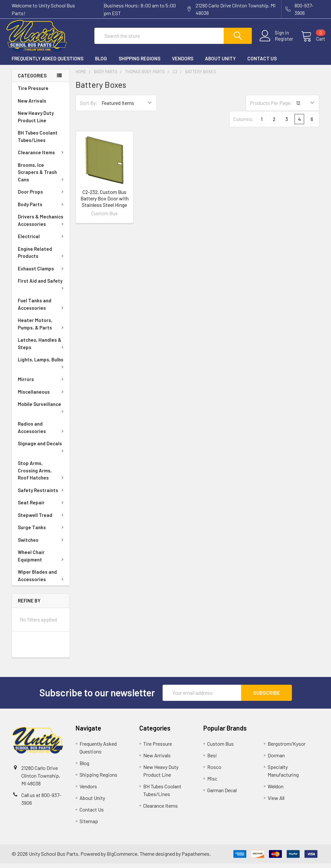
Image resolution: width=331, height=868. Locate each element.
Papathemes (196, 858)
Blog (101, 63)
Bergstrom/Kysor (287, 748)
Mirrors (42, 384)
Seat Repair (42, 507)
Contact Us (262, 63)
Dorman (276, 760)
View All (276, 802)
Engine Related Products (42, 257)
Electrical (42, 241)
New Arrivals (32, 105)
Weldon (276, 791)
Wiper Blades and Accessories (42, 580)
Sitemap (89, 826)
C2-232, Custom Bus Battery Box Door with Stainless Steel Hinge (105, 203)
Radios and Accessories (42, 432)
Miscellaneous (42, 396)
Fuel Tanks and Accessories (42, 309)
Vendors (183, 63)
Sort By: (89, 107)
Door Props (42, 196)
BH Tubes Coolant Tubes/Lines (38, 141)
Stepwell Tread (42, 520)
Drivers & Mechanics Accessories (42, 225)
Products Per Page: (271, 107)
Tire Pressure (33, 93)
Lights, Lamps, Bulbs (42, 367)
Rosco (214, 771)
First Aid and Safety (42, 288)
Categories (32, 80)
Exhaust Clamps (42, 273)
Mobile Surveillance (42, 411)
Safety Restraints (42, 495)
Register (278, 42)
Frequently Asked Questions (48, 63)
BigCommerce (122, 858)
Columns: (244, 123)
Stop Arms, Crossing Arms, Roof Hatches (42, 475)
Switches (42, 544)
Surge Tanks (42, 532)
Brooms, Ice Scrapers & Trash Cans (42, 177)
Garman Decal (222, 795)
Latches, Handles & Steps (42, 348)
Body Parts (42, 209)
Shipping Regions (139, 63)
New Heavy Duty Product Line (36, 121)
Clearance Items (42, 157)
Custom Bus (220, 748)
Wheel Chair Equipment (42, 560)
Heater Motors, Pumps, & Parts (42, 328)
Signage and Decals (42, 451)
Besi (212, 760)
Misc (212, 783)
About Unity (220, 63)
